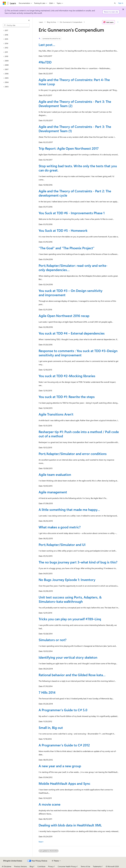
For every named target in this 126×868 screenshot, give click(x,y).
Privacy (51, 866)
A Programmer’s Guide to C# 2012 (64, 745)
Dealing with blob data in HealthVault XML (70, 825)
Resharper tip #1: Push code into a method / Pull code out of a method (79, 434)
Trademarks (97, 866)
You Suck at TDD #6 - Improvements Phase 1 (72, 213)
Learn (41, 22)
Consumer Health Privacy (67, 866)
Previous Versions (21, 866)
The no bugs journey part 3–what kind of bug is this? (78, 562)
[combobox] (16, 25)
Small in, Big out (51, 727)
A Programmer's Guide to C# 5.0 (63, 710)
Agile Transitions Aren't (56, 414)
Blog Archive (51, 22)
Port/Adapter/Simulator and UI (62, 545)
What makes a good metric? (60, 527)
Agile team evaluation (55, 474)
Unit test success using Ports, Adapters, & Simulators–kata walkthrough (70, 599)
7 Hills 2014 (47, 692)
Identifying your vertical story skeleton (68, 657)
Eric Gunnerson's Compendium (71, 22)
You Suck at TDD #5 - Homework (63, 230)
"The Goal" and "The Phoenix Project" (67, 248)
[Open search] (115, 3)
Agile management (53, 492)
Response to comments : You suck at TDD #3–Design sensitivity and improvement (78, 353)
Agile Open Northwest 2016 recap (64, 316)
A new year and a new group (60, 766)
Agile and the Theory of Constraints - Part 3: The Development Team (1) (75, 129)
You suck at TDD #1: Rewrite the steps (67, 397)
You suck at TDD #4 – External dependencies (72, 333)
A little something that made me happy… (69, 509)
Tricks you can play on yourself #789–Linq (70, 619)
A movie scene (50, 804)
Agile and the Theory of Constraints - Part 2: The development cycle (75, 193)
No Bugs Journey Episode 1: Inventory (67, 580)
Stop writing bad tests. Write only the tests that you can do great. (78, 168)
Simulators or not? (53, 640)
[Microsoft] (4, 3)
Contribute (41, 866)
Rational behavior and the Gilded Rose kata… (72, 675)
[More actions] (118, 22)
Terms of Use (85, 866)
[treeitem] (16, 30)
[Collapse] (29, 20)
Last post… (47, 45)
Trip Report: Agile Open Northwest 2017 (69, 148)
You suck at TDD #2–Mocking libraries (67, 376)
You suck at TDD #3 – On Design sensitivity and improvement (71, 293)
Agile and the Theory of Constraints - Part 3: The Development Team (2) (75, 104)
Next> (41, 842)
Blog (31, 866)
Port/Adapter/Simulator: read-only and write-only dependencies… (73, 268)
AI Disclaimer (7, 866)
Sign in (121, 3)
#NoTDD (45, 62)
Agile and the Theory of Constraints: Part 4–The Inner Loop (74, 82)
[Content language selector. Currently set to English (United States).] (13, 861)
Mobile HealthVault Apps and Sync (64, 783)
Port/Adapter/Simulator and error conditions (73, 454)
